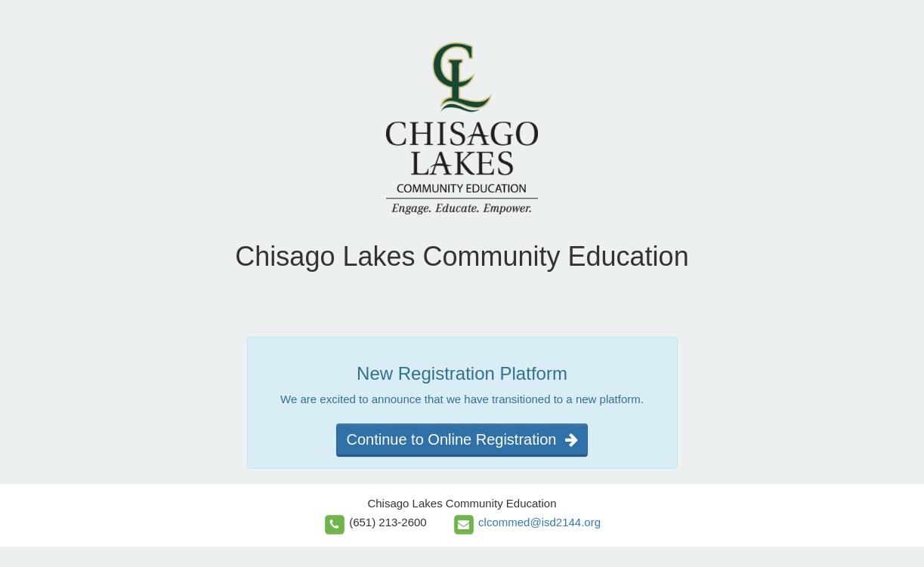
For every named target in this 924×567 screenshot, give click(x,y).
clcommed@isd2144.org (539, 522)
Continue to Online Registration (462, 439)
